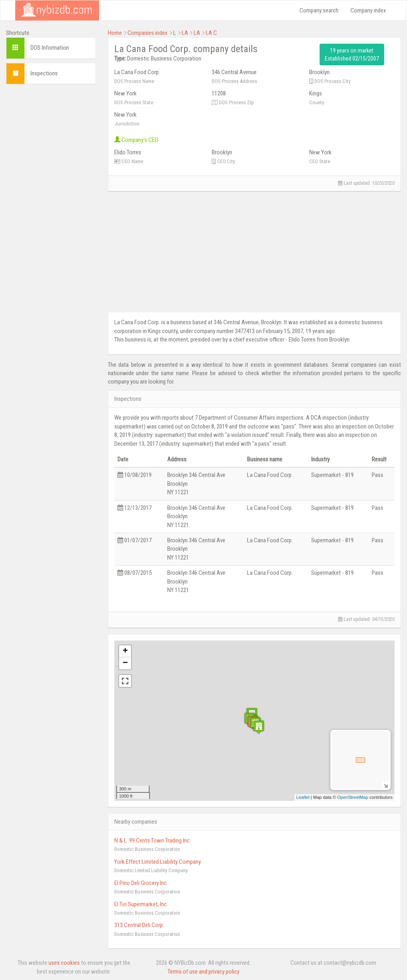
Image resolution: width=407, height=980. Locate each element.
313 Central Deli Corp (139, 925)
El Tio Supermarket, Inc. (141, 904)
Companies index (148, 33)
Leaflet (303, 797)
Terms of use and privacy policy (203, 972)
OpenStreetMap (353, 797)
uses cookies (64, 963)
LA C (211, 33)
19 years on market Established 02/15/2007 (352, 55)
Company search (319, 10)
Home (115, 33)
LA (185, 33)
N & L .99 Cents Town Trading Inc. (153, 841)
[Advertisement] (51, 210)
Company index (368, 10)
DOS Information (50, 48)
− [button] (125, 663)
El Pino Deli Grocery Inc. (141, 883)
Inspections (44, 73)
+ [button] (125, 651)
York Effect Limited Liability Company (158, 862)
